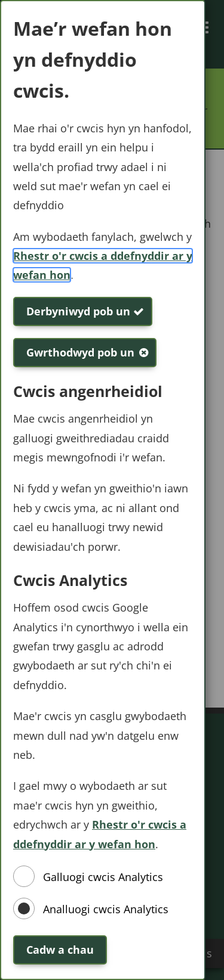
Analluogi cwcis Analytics (106, 909)
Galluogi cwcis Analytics (103, 877)
